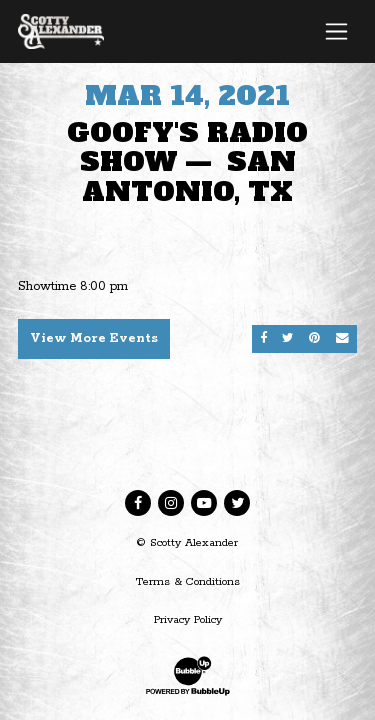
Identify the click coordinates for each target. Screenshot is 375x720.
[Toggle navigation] (336, 31)
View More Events (94, 338)
